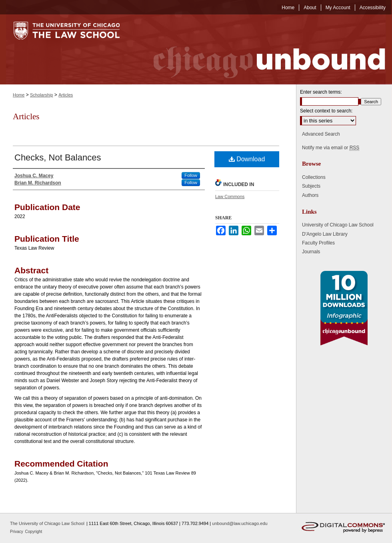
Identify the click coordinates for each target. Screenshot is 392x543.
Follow (191, 175)
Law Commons (230, 196)
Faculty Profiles (318, 243)
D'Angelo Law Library (325, 234)
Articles (66, 95)
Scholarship (41, 95)
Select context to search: (326, 111)
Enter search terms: (321, 92)
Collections (314, 177)
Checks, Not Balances (58, 157)
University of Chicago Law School (338, 225)
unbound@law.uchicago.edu (240, 523)
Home (19, 95)
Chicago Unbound (262, 49)
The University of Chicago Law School (47, 523)
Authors (310, 195)
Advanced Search (321, 134)
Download (247, 159)
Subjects (311, 186)
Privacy (17, 532)
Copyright (34, 532)
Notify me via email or (331, 148)
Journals (311, 252)
